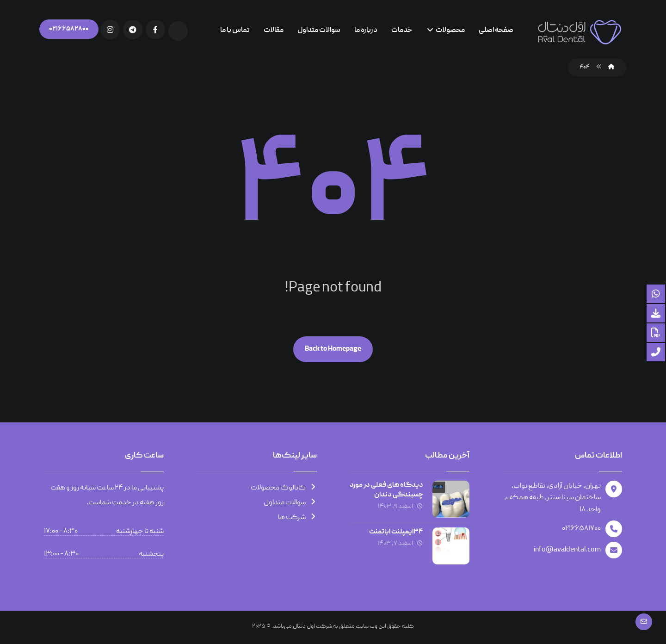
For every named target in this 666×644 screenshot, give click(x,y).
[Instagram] (110, 30)
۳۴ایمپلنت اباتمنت (396, 532)
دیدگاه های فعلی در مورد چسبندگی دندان (386, 490)
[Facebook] (155, 30)
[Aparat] (178, 31)
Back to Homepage (333, 349)
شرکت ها (297, 518)
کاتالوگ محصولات (284, 488)
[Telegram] (133, 30)
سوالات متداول (290, 503)
